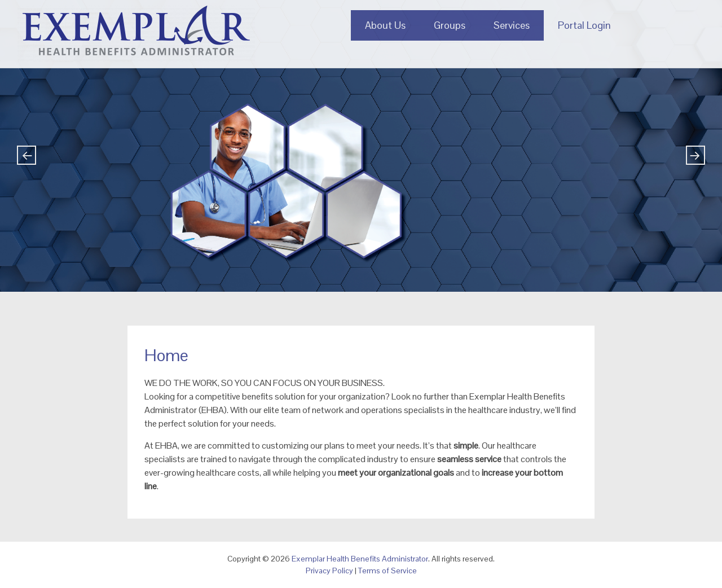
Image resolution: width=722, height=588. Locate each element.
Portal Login (584, 25)
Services (512, 25)
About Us (385, 25)
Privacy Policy (329, 571)
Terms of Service (388, 571)
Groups (450, 25)
